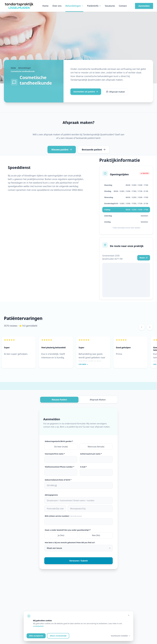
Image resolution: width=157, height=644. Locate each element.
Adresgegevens (51, 495)
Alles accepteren (36, 636)
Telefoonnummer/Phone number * (59, 467)
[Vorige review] (142, 327)
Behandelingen (74, 6)
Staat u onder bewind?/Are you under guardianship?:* (68, 530)
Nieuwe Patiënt (59, 400)
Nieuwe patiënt (62, 150)
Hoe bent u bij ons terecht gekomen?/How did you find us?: (70, 542)
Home (46, 6)
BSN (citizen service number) (63, 516)
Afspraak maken (115, 92)
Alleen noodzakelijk (58, 636)
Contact (123, 6)
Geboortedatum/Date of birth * (58, 480)
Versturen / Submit (79, 561)
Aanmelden (144, 6)
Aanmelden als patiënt (86, 92)
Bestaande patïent (94, 150)
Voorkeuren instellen (121, 636)
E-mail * (84, 467)
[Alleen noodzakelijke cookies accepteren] (129, 615)
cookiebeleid (38, 626)
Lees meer (83, 364)
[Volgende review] (150, 327)
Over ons (57, 6)
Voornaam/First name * (55, 454)
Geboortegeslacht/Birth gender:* (59, 441)
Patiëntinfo (94, 6)
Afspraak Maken (98, 400)
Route (144, 258)
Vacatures (110, 6)
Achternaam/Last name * (91, 454)
